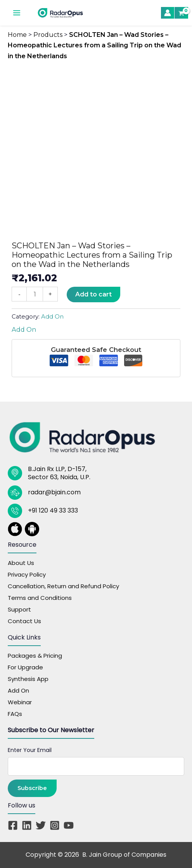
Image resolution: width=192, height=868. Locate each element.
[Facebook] (13, 825)
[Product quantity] (35, 294)
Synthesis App (28, 679)
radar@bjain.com (54, 492)
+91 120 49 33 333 (53, 510)
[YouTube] (69, 825)
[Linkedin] (27, 825)
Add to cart (93, 294)
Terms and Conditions (40, 598)
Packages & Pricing (35, 656)
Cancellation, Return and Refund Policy (63, 586)
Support (19, 609)
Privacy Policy (27, 574)
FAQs (15, 714)
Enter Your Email (30, 750)
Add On (52, 317)
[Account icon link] (168, 13)
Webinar (20, 702)
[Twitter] (41, 825)
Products (48, 35)
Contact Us (24, 621)
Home (17, 35)
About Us (21, 563)
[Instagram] (55, 825)
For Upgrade (25, 667)
